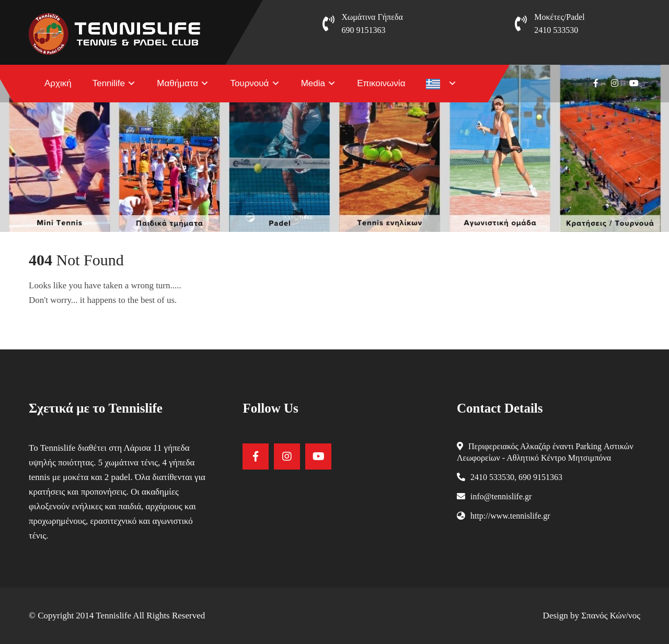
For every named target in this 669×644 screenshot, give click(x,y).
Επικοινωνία (381, 83)
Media (313, 83)
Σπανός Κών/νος (611, 616)
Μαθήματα (177, 83)
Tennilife (109, 83)
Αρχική (58, 83)
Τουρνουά (249, 83)
